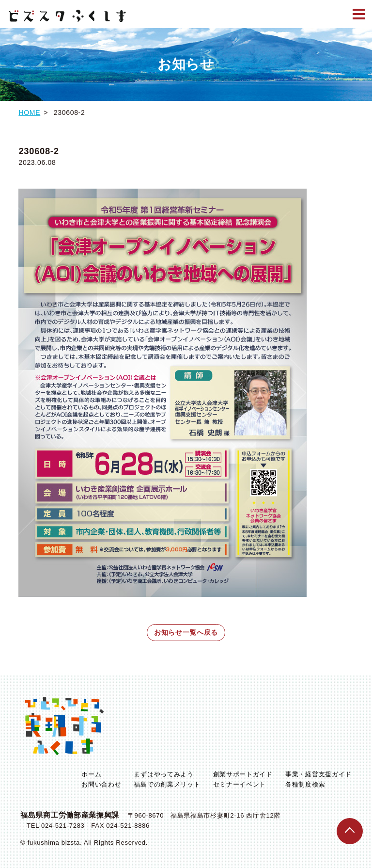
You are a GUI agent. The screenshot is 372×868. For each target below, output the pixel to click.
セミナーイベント (240, 784)
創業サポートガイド (243, 774)
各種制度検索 (305, 784)
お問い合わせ (101, 784)
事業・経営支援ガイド (318, 774)
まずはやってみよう (163, 774)
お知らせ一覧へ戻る (186, 632)
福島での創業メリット (167, 784)
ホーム (91, 774)
